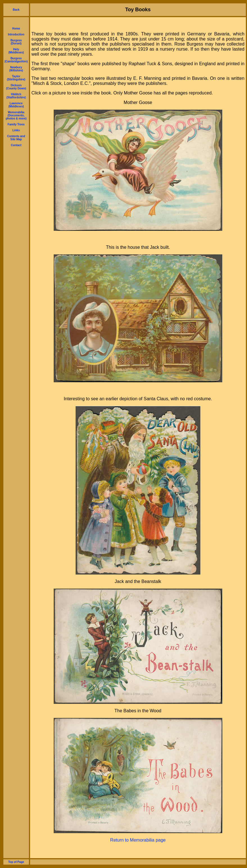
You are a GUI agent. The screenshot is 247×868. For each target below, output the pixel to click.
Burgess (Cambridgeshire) (16, 60)
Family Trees (16, 124)
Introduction (16, 34)
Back (16, 10)
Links (16, 130)
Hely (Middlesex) (16, 51)
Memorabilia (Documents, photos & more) (16, 115)
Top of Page (16, 862)
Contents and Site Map (16, 138)
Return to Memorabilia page (138, 840)
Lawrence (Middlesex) (16, 105)
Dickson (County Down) (16, 87)
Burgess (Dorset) (16, 42)
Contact (16, 145)
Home (16, 29)
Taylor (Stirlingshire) (16, 78)
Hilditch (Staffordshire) (16, 96)
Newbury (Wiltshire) (16, 69)
